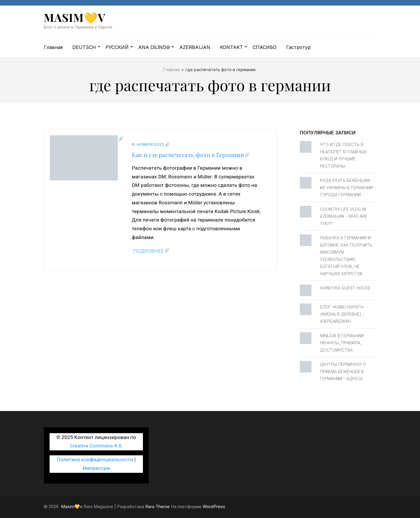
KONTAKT (231, 47)
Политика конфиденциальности (95, 459)
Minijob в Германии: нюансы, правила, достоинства (342, 343)
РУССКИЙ (117, 47)
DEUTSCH (84, 47)
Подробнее (149, 251)
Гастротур (298, 47)
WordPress (214, 506)
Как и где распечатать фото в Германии (188, 155)
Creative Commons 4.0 (96, 446)
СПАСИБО (265, 47)
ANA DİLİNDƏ (154, 47)
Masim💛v (75, 17)
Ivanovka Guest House (345, 288)
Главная (53, 47)
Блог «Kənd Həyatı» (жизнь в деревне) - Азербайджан (342, 314)
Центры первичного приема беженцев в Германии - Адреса (343, 371)
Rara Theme (157, 506)
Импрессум (96, 468)
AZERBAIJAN (195, 47)
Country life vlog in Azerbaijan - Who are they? (344, 216)
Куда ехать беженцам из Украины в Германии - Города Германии (348, 187)
